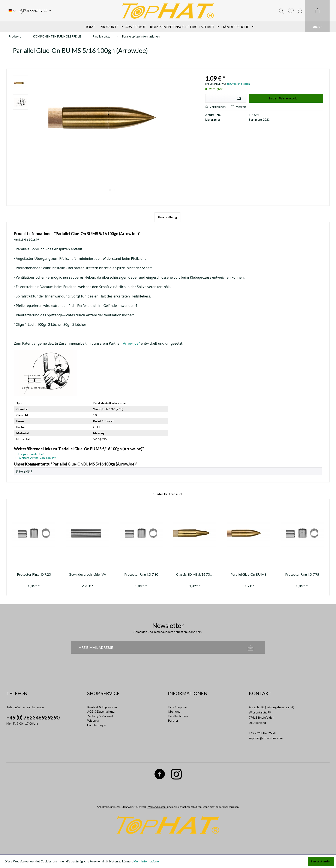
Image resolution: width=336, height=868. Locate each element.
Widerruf (93, 720)
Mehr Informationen (147, 861)
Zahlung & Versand (100, 716)
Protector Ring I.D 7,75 (302, 574)
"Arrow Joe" (131, 343)
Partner (173, 720)
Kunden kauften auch (168, 494)
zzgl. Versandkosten (238, 84)
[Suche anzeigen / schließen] (281, 11)
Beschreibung (167, 217)
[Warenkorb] (317, 16)
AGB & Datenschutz (101, 711)
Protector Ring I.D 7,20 (34, 574)
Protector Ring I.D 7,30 (141, 574)
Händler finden (178, 716)
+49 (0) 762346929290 (33, 717)
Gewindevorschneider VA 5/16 (87, 575)
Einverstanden (321, 861)
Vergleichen (215, 107)
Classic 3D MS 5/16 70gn (195, 574)
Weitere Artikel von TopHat (35, 458)
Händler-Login (97, 725)
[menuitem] (35, 11)
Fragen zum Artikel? (29, 454)
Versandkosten (157, 807)
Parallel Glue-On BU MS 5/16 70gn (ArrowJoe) (248, 575)
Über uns (174, 711)
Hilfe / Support (178, 707)
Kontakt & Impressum (102, 707)
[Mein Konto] (300, 11)
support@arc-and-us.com (266, 738)
